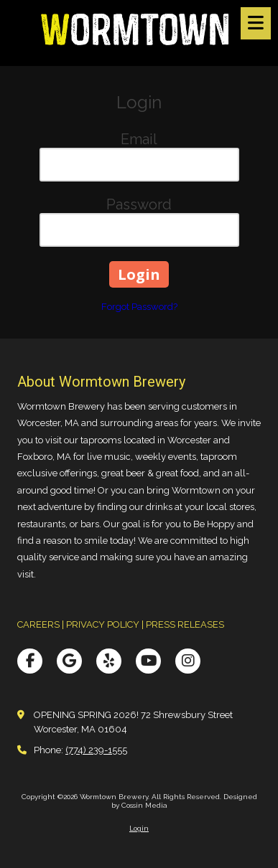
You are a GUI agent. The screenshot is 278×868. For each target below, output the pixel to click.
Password (139, 204)
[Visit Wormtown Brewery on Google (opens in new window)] (69, 661)
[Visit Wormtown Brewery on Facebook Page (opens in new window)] (30, 661)
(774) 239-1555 (96, 750)
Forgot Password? (139, 307)
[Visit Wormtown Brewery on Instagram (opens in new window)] (188, 661)
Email (139, 139)
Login (139, 828)
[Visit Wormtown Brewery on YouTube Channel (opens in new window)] (148, 661)
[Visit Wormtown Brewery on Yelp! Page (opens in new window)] (109, 661)
